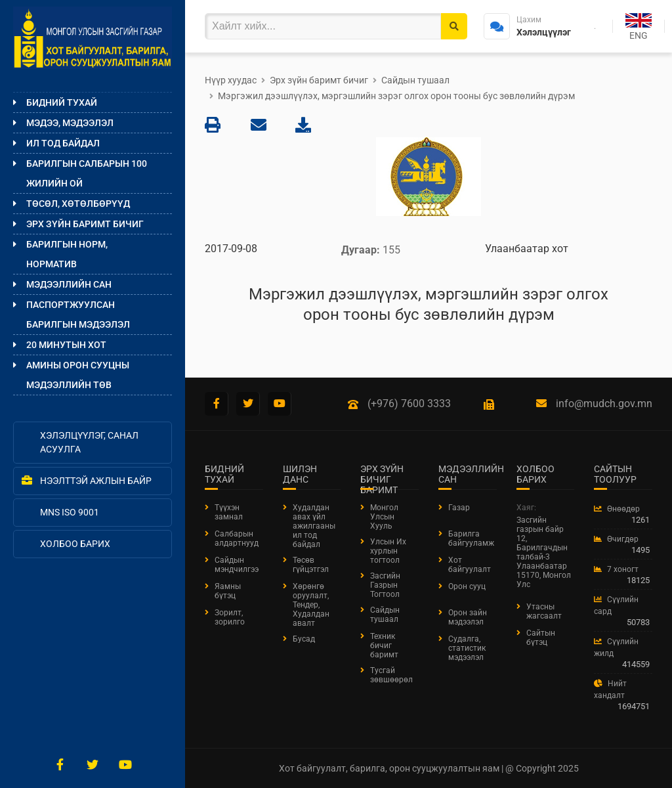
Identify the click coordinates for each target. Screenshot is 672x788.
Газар (459, 508)
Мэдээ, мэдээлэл (70, 123)
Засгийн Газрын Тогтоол (385, 585)
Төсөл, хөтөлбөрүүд (78, 204)
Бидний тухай (62, 102)
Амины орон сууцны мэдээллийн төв (78, 375)
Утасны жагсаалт (544, 611)
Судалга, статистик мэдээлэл (467, 648)
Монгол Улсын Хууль (384, 517)
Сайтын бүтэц (541, 638)
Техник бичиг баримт (384, 646)
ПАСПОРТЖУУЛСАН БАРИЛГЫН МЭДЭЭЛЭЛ (78, 315)
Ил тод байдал (63, 143)
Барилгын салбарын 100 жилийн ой (87, 173)
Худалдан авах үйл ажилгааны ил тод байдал (314, 526)
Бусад (304, 639)
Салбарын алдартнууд (237, 538)
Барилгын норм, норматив (67, 254)
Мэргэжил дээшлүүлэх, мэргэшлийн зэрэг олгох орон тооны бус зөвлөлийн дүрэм (396, 96)
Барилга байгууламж (471, 538)
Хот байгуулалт (470, 565)
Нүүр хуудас (231, 80)
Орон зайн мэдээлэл (468, 617)
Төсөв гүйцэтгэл (311, 565)
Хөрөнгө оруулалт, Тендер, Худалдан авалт (311, 605)
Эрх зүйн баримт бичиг (85, 224)
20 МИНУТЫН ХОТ (66, 345)
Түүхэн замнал (229, 512)
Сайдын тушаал (415, 80)
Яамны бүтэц (228, 591)
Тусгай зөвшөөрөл (391, 675)
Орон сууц (467, 586)
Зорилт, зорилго (230, 617)
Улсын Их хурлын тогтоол (388, 551)
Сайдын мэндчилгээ (237, 565)
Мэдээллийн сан (69, 284)
